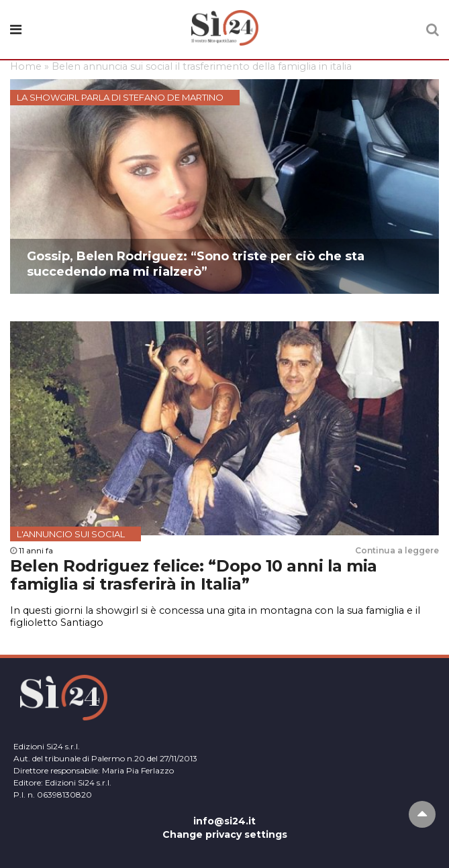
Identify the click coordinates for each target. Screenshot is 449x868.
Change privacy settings (225, 834)
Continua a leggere (397, 550)
